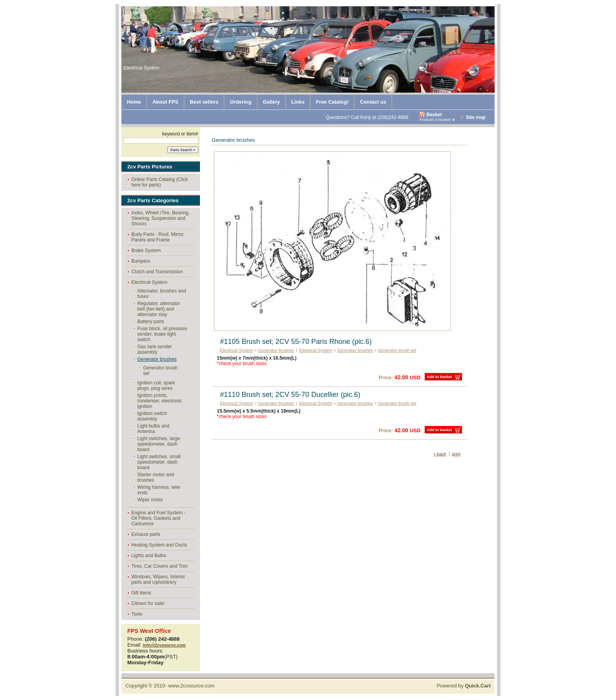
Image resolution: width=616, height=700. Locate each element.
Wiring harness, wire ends (159, 490)
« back (440, 454)
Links (298, 102)
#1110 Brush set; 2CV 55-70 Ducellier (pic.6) (290, 395)
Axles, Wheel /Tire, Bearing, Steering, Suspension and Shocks (160, 218)
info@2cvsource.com (164, 645)
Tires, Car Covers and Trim (159, 566)
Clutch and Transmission (157, 272)
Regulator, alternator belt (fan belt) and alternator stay (159, 309)
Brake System (146, 250)
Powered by (464, 686)
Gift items (141, 593)
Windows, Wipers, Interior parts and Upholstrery (158, 579)
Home (134, 102)
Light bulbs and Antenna (153, 429)
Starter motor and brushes (156, 477)
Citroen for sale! (148, 603)
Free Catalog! (332, 102)
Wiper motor (150, 500)
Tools (137, 614)
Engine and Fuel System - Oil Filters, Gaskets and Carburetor (158, 518)
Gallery (271, 102)
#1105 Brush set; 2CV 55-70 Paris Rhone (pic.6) (296, 342)
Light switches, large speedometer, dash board (159, 444)
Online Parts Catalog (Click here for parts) (159, 182)
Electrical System (149, 282)
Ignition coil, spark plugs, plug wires (156, 386)
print (456, 454)
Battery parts (151, 322)
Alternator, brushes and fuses (162, 294)
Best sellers (204, 102)
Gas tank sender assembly (155, 349)
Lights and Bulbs (149, 556)
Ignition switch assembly (152, 416)
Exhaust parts (146, 534)
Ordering (241, 102)
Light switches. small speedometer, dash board (159, 462)
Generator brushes (157, 359)
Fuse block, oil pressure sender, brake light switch (162, 334)
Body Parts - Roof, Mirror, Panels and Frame (158, 237)
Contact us (373, 102)
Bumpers (141, 261)
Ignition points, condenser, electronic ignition (160, 401)
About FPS (165, 102)
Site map (476, 117)
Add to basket (439, 377)
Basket (434, 115)
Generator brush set (160, 371)
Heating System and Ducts (159, 545)
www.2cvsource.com (191, 686)
